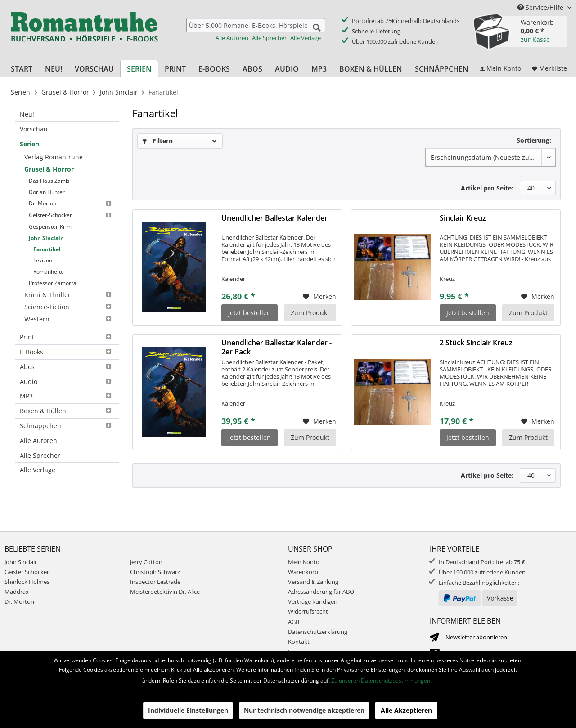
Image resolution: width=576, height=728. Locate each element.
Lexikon (43, 260)
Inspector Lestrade (155, 582)
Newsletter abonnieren (476, 637)
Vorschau (34, 129)
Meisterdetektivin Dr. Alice (165, 592)
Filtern (157, 141)
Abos (67, 367)
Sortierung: (534, 140)
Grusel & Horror (49, 169)
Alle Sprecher (269, 38)
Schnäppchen (67, 426)
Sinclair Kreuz (463, 218)
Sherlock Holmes (27, 582)
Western (69, 319)
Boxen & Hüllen (67, 411)
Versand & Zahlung (313, 582)
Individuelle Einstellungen (188, 710)
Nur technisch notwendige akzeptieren (304, 710)
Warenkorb (303, 572)
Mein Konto (304, 562)
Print (67, 337)
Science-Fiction (69, 307)
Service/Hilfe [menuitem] (541, 7)
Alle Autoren (232, 38)
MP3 (67, 396)
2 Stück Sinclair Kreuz (476, 343)
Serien (29, 144)
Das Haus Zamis (49, 181)
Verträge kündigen (313, 601)
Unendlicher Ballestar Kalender (274, 218)
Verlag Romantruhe (54, 157)
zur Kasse (535, 39)
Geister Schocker (27, 572)
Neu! (27, 114)
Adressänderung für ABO (321, 592)
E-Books (67, 352)
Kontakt (299, 642)
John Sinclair (46, 238)
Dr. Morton (72, 203)
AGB (294, 622)
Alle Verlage (306, 38)
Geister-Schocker (72, 215)
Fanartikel (47, 249)
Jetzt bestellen (250, 313)
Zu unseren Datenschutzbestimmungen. (381, 681)
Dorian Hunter (47, 192)
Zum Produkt (310, 313)
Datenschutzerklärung (318, 632)
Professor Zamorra (53, 283)
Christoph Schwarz (155, 572)
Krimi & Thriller (69, 295)
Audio (67, 382)
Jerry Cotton (146, 562)
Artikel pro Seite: (487, 188)
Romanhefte (49, 272)
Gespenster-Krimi (51, 227)
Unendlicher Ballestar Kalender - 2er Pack (277, 347)
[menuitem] (256, 30)
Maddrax (17, 592)
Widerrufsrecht (308, 611)
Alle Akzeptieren (406, 710)
